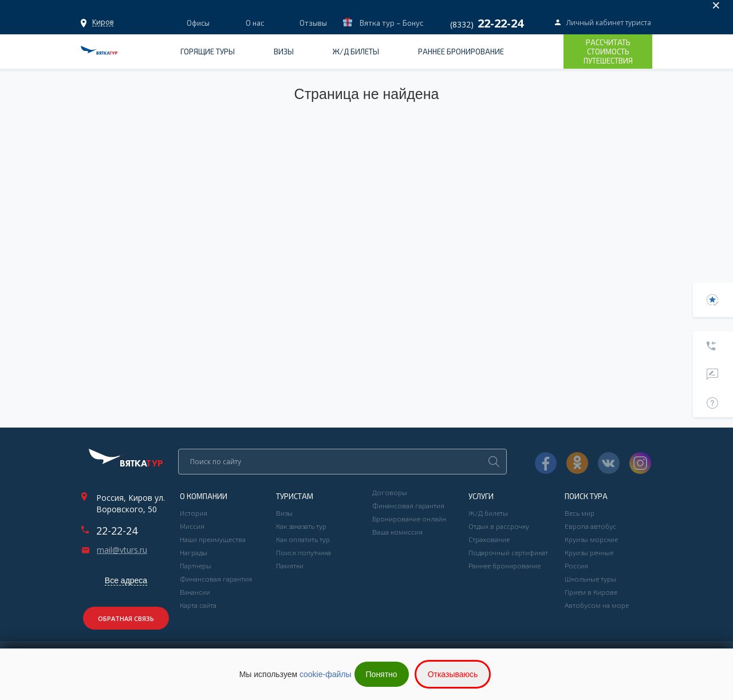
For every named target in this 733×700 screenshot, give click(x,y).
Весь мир (580, 513)
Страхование (489, 539)
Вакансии (195, 592)
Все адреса (126, 580)
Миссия (192, 526)
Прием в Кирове (591, 592)
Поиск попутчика (304, 552)
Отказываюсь (453, 674)
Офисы (103, 22)
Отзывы (313, 23)
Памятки (290, 565)
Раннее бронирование (461, 52)
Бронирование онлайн (409, 519)
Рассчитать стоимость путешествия (608, 52)
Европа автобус (590, 526)
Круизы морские (591, 539)
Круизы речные (589, 552)
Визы (284, 52)
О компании (204, 496)
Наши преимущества (213, 539)
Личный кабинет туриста (609, 23)
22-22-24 (117, 531)
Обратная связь (126, 618)
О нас (255, 23)
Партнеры (196, 565)
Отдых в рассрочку (499, 526)
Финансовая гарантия (216, 579)
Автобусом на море (597, 605)
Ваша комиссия (397, 532)
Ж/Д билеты (356, 52)
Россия (576, 565)
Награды (194, 552)
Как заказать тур (301, 526)
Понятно (382, 674)
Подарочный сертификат (508, 552)
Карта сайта (198, 605)
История (194, 513)
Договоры (390, 492)
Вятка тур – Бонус (391, 23)
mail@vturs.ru (122, 550)
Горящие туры (208, 52)
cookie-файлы (326, 674)
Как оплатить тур (303, 539)
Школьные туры (590, 579)
